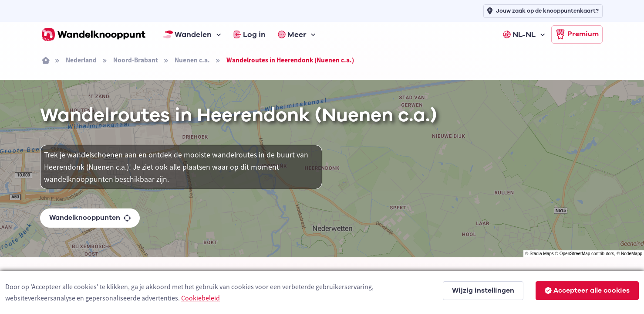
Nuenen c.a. (192, 60)
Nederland (81, 60)
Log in (250, 34)
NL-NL (519, 34)
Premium (577, 34)
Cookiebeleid (201, 298)
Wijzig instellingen (483, 290)
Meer (292, 34)
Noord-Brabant (136, 60)
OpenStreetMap (575, 254)
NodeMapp (632, 254)
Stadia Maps (542, 254)
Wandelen (188, 34)
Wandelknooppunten (90, 218)
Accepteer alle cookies (587, 290)
